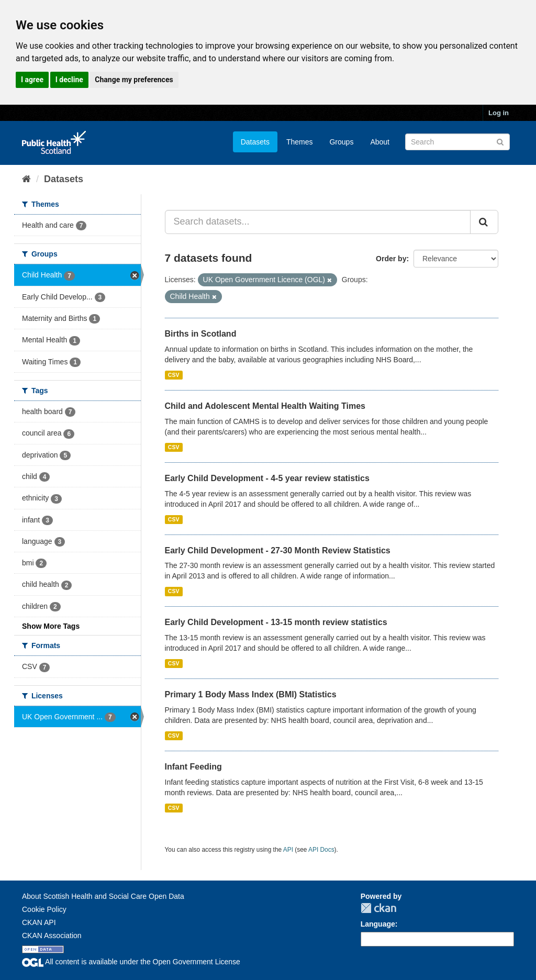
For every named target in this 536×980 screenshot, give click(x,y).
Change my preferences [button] (134, 80)
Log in (499, 113)
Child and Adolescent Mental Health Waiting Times (265, 406)
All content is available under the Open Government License (131, 962)
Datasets (255, 142)
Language (378, 924)
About (380, 142)
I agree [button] (32, 80)
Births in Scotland (201, 334)
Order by (391, 259)
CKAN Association (52, 936)
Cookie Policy (44, 909)
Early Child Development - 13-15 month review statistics (276, 622)
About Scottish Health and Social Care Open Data (103, 896)
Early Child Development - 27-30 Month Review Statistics (278, 550)
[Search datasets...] (318, 222)
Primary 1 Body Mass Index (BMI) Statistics (251, 694)
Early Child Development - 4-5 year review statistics (267, 478)
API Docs (321, 850)
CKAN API (39, 922)
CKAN (378, 908)
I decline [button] (69, 80)
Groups (341, 142)
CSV (174, 375)
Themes (300, 142)
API (288, 850)
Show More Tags (51, 626)
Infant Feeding (193, 767)
